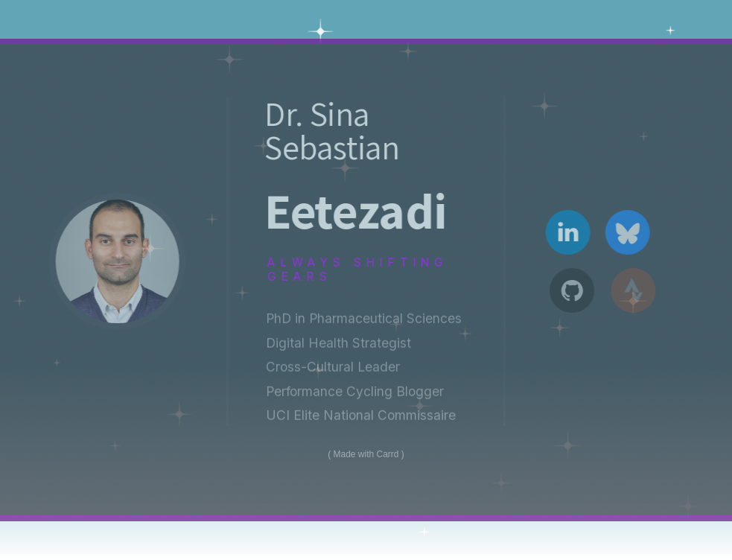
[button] (571, 233)
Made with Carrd (366, 454)
